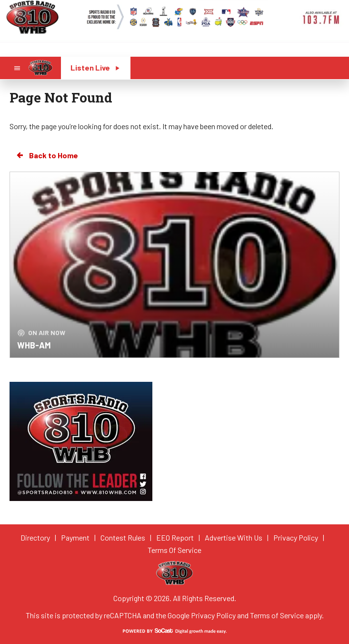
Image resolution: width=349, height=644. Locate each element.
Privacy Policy (213, 615)
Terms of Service (277, 615)
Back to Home (47, 155)
